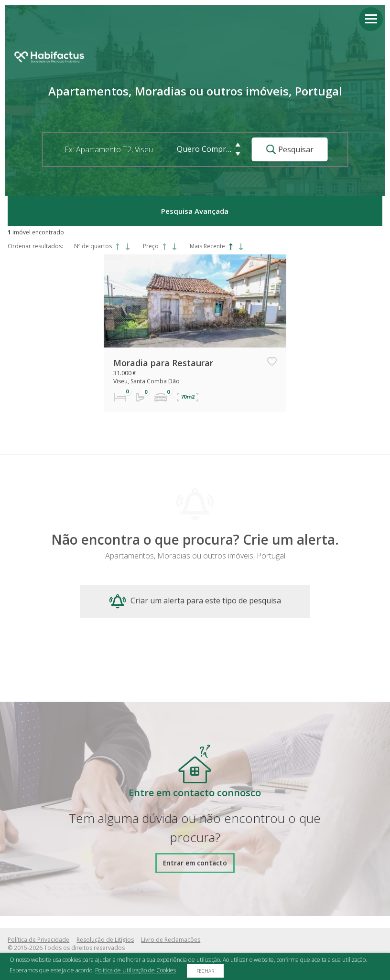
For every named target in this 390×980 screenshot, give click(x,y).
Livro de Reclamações (171, 940)
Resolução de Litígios (105, 940)
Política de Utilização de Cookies (135, 970)
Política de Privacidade (38, 940)
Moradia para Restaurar (163, 363)
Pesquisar (290, 149)
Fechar (205, 971)
